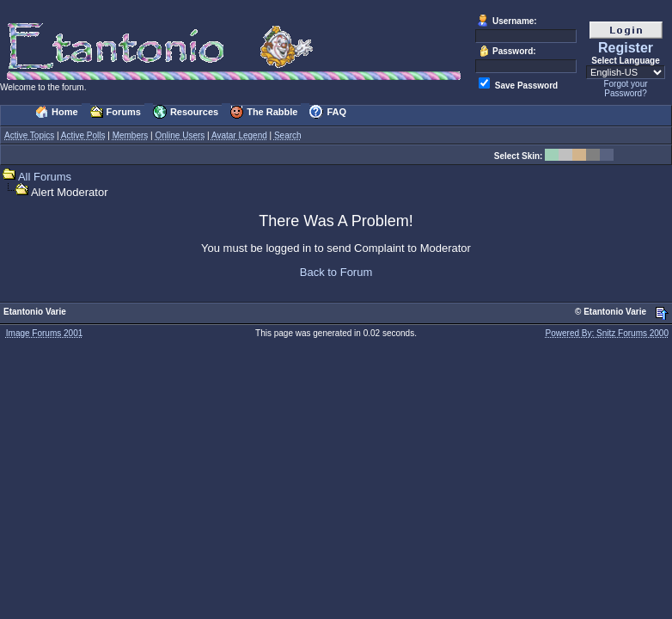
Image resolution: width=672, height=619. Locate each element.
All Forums (45, 177)
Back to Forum (336, 272)
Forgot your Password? (625, 89)
